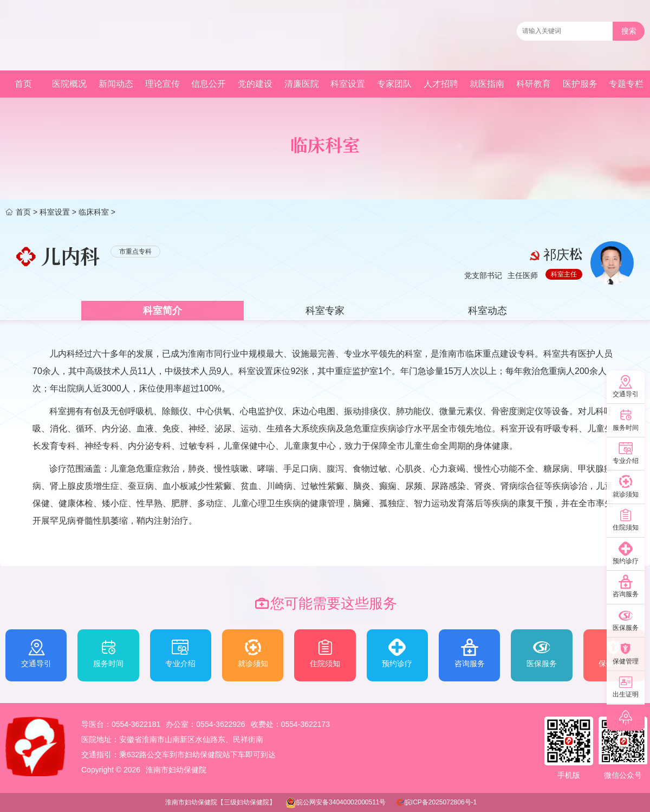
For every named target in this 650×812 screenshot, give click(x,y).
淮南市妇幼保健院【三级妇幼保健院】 (220, 802)
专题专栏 (626, 84)
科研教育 (534, 84)
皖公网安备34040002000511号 (341, 802)
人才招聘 (441, 84)
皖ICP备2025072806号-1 (441, 802)
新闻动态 (116, 84)
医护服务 (580, 84)
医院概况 (69, 84)
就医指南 (487, 84)
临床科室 (94, 212)
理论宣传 (162, 84)
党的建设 (255, 84)
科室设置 (348, 84)
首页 (23, 84)
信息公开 (209, 84)
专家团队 (394, 84)
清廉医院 (302, 84)
